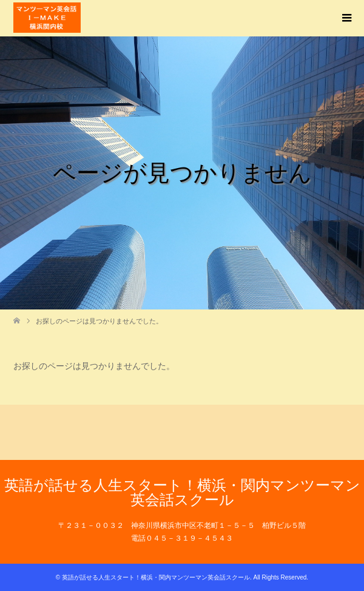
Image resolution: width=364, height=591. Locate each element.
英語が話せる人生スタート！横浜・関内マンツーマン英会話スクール (182, 492)
